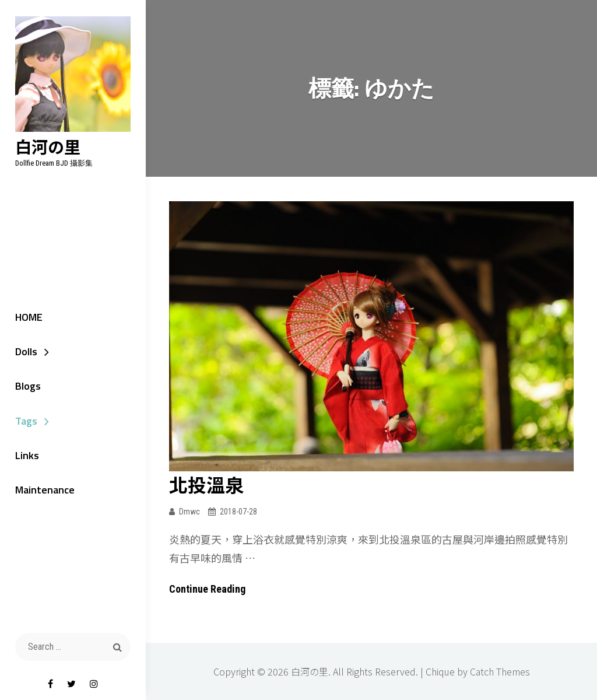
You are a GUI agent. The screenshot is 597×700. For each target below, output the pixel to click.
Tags (26, 421)
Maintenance (44, 491)
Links (27, 456)
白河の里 (47, 148)
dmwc (189, 512)
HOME (28, 317)
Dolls (26, 352)
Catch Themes (500, 671)
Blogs (27, 386)
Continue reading (207, 589)
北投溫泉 (206, 484)
